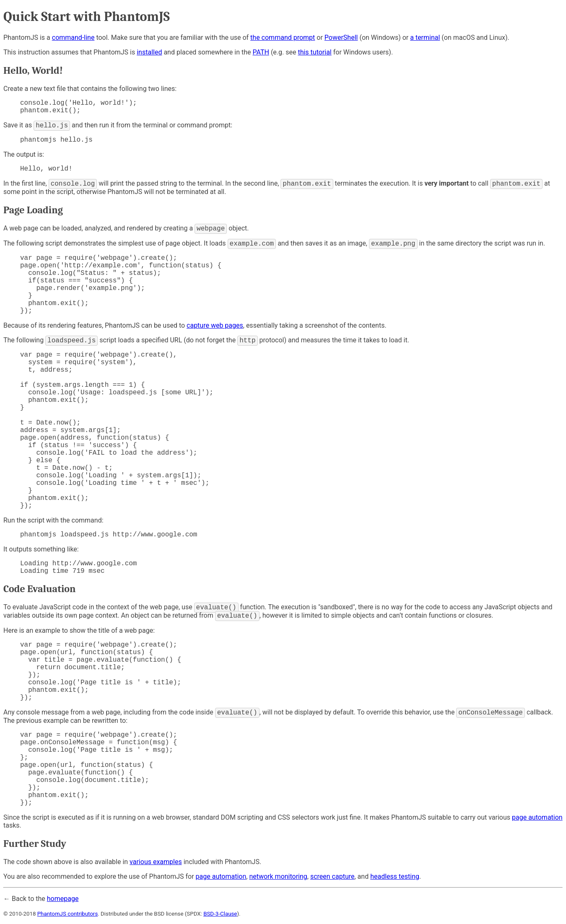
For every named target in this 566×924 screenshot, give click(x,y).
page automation (537, 817)
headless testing (395, 876)
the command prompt (283, 38)
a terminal (425, 38)
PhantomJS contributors (68, 914)
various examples (156, 862)
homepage (63, 899)
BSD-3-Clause (220, 914)
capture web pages (215, 325)
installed (149, 52)
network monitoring (278, 876)
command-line (73, 38)
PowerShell (341, 38)
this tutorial (314, 52)
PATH (261, 52)
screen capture (332, 876)
